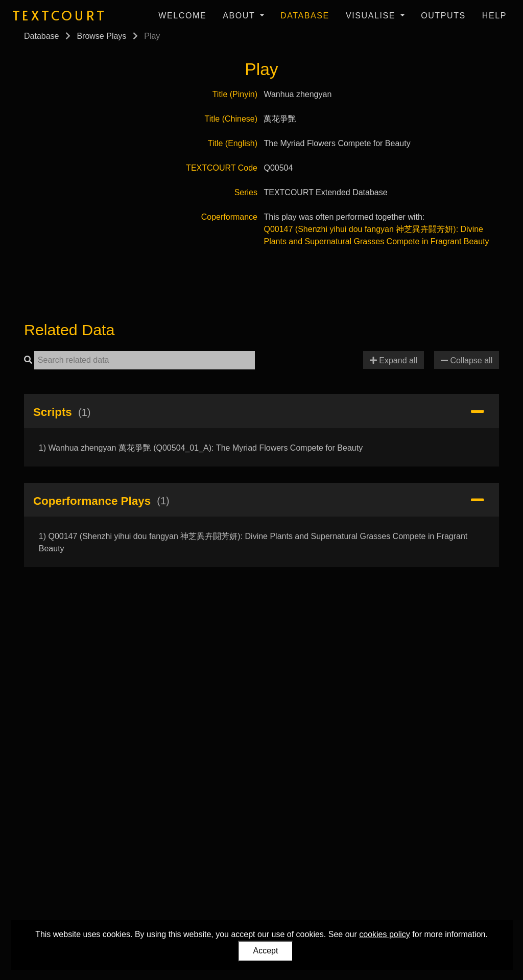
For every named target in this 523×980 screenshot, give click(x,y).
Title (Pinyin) (235, 94)
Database (305, 16)
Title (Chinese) (231, 119)
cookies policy (385, 934)
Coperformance (229, 217)
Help (494, 16)
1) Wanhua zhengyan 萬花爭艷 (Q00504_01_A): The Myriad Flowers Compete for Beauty (201, 448)
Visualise (372, 16)
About (240, 16)
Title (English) (233, 143)
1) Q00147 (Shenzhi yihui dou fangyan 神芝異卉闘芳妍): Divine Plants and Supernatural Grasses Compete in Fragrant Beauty (253, 542)
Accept (266, 951)
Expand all (394, 360)
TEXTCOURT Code (222, 168)
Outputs (443, 16)
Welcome (182, 16)
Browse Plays (101, 36)
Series (246, 192)
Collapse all (467, 360)
